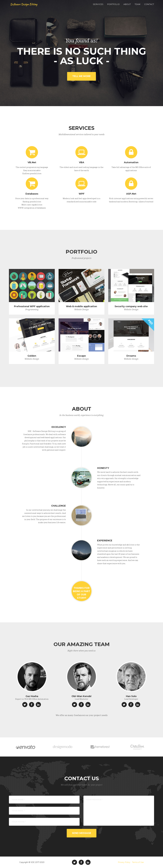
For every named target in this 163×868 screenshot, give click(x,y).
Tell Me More (81, 76)
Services (98, 6)
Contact (149, 6)
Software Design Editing (26, 6)
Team (138, 6)
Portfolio (113, 6)
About (127, 6)
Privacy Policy (124, 862)
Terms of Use (138, 862)
